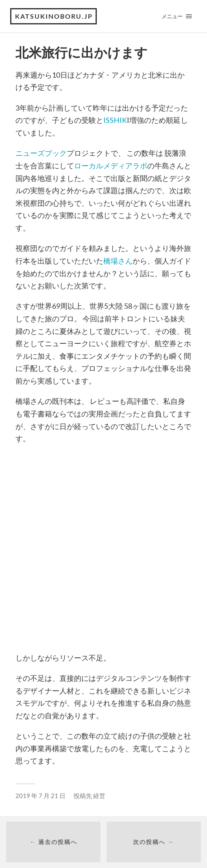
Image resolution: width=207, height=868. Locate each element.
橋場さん (118, 261)
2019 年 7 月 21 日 (40, 796)
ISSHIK (115, 120)
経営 (99, 796)
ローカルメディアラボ (111, 166)
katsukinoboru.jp (54, 16)
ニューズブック (41, 153)
